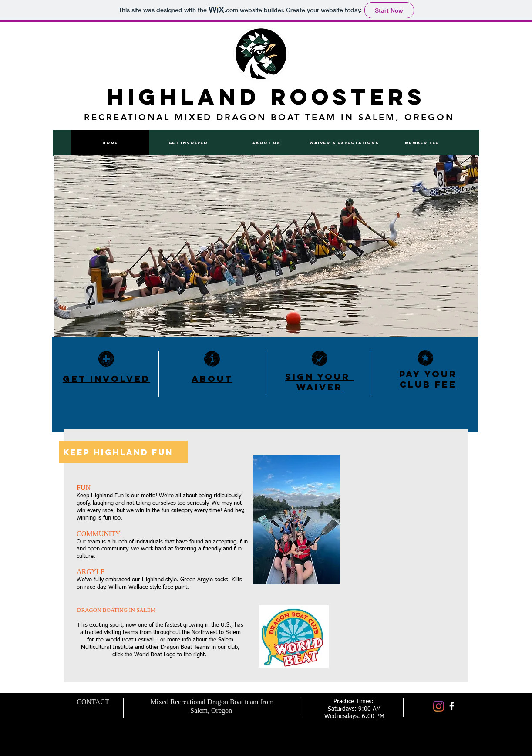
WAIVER (320, 387)
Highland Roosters (266, 97)
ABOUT (212, 379)
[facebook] (452, 706)
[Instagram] (439, 706)
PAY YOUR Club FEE (428, 379)
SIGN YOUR (320, 376)
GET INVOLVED (106, 379)
